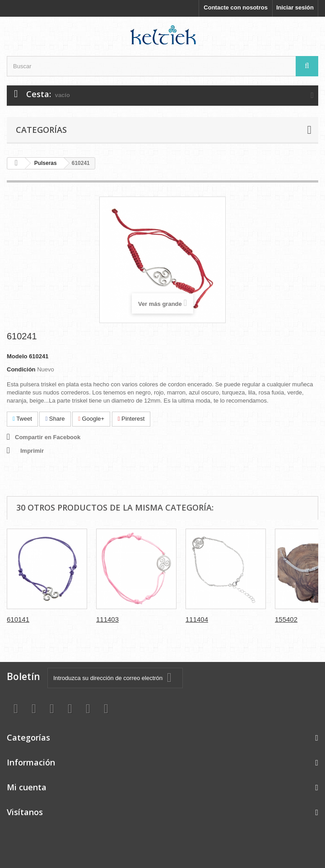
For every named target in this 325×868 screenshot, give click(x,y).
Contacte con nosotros (236, 7)
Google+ (91, 419)
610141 (18, 619)
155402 (286, 619)
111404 (197, 619)
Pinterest (131, 419)
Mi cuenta (27, 787)
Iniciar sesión (295, 7)
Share (55, 419)
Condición (21, 369)
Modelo (17, 356)
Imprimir (32, 451)
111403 (107, 619)
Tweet (22, 419)
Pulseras (46, 163)
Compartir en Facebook (48, 437)
